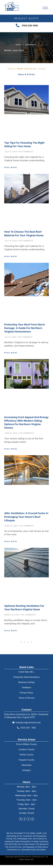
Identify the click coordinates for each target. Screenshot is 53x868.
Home (18, 44)
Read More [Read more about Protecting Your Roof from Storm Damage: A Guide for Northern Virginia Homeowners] (11, 353)
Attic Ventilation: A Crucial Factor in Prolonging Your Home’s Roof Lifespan (26, 517)
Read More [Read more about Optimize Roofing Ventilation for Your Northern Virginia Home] (11, 631)
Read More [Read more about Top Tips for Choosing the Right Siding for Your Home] (11, 167)
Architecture (30, 44)
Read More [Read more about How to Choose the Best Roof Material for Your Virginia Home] (11, 256)
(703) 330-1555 (30, 26)
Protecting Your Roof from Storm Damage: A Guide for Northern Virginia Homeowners (25, 328)
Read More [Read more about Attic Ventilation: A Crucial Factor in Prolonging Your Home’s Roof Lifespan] (11, 541)
